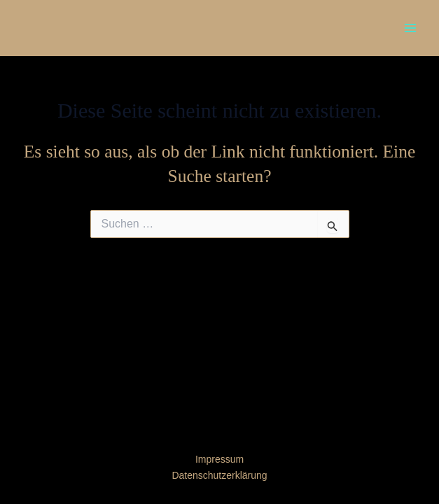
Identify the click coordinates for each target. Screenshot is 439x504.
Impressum (219, 459)
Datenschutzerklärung (219, 475)
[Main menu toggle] (411, 28)
